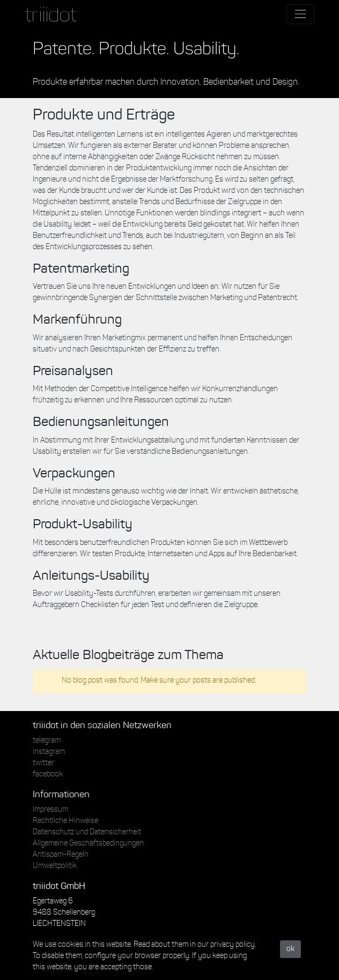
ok (290, 949)
